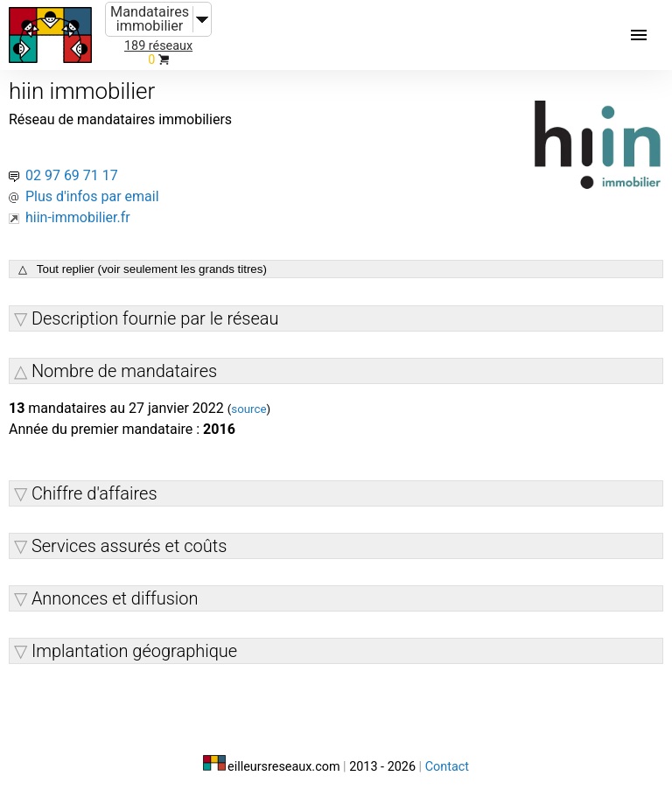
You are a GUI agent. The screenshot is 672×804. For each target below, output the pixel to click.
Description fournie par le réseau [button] (155, 318)
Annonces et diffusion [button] (115, 598)
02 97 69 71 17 (72, 175)
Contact (447, 767)
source (248, 409)
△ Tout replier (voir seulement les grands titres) (143, 269)
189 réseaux (158, 46)
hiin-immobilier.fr (78, 217)
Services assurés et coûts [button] (129, 546)
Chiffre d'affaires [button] (94, 493)
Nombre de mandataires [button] (124, 371)
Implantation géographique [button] (134, 651)
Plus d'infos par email (92, 196)
